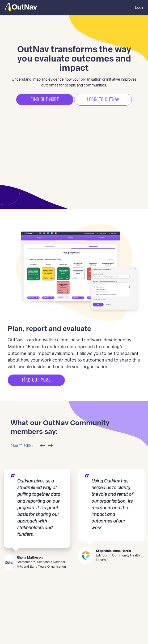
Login (140, 8)
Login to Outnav (103, 99)
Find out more (45, 99)
